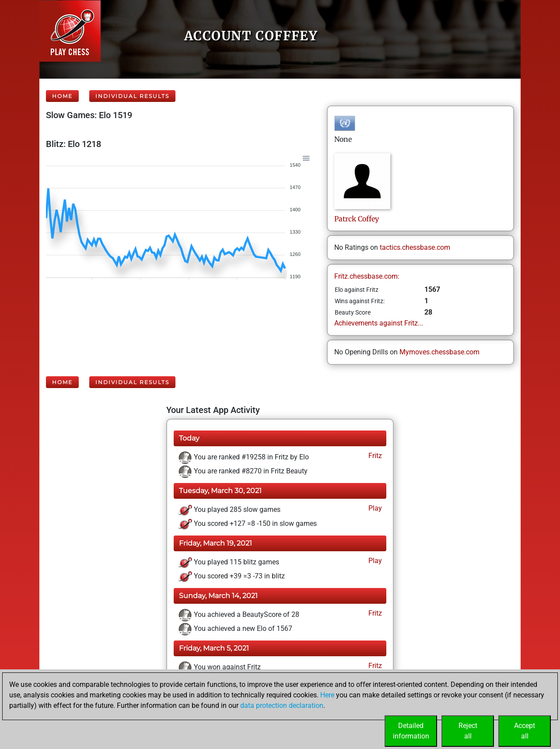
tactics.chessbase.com (415, 247)
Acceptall (525, 731)
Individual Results (132, 96)
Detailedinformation (411, 731)
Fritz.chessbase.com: (367, 276)
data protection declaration (282, 705)
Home (62, 96)
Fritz (374, 456)
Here (327, 695)
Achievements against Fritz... (379, 323)
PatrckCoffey (357, 219)
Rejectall (468, 731)
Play (374, 508)
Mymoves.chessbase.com (439, 352)
